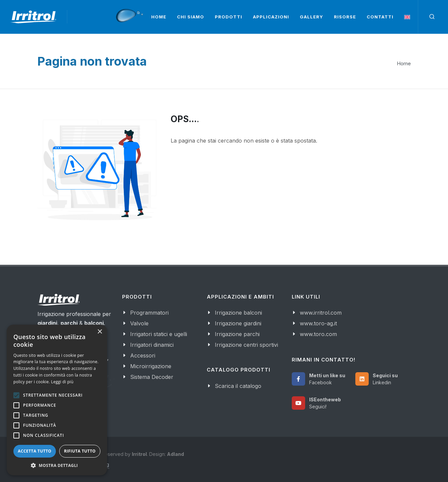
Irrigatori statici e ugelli (159, 334)
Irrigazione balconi (238, 313)
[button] (57, 465)
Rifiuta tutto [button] (80, 451)
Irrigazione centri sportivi (246, 345)
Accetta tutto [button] (34, 451)
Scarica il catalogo (238, 386)
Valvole (139, 323)
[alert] (57, 400)
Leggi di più (62, 382)
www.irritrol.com (321, 313)
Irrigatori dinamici (152, 345)
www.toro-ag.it (318, 323)
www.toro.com (318, 334)
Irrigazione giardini (238, 323)
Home (404, 63)
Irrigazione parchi (237, 334)
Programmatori (149, 313)
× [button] (100, 332)
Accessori (143, 355)
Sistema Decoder (152, 377)
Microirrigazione (151, 366)
